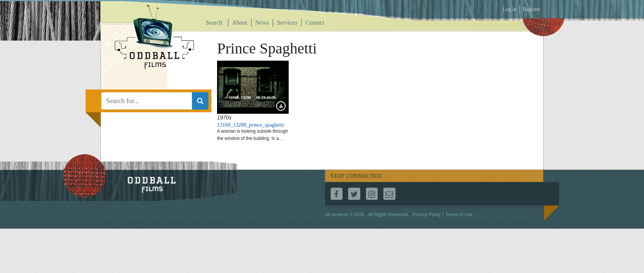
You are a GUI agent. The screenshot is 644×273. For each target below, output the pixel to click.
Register (532, 9)
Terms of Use (459, 215)
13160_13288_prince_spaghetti (251, 125)
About (240, 23)
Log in (509, 9)
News (262, 23)
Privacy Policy (427, 215)
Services (287, 23)
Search (214, 23)
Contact (315, 23)
